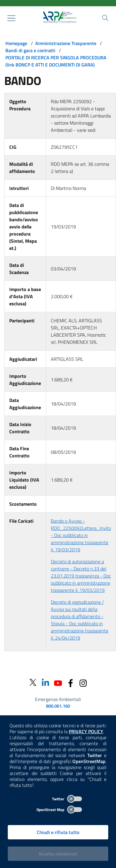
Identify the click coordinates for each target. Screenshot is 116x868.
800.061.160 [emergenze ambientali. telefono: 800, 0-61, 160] (58, 706)
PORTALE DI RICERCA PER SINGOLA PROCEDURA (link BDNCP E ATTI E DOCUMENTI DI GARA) (56, 61)
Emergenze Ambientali (58, 699)
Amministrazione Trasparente (66, 43)
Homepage (16, 43)
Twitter (67, 799)
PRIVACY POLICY (86, 731)
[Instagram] (83, 682)
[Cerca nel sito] (105, 18)
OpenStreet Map (59, 810)
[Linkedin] (45, 682)
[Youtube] (58, 682)
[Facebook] (71, 682)
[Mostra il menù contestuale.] (11, 18)
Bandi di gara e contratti (30, 50)
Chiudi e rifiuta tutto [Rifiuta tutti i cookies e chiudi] (58, 832)
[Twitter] (33, 683)
